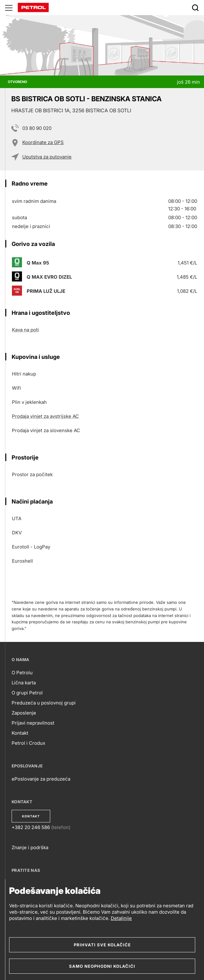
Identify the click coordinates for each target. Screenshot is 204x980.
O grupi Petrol (27, 693)
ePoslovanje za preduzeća (41, 779)
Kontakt (20, 733)
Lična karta (24, 683)
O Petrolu (22, 673)
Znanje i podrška (30, 847)
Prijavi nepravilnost (33, 723)
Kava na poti (25, 330)
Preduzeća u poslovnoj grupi (44, 703)
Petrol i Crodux (28, 743)
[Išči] (195, 8)
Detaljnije (121, 918)
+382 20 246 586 (31, 827)
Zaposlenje (24, 713)
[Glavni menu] (9, 8)
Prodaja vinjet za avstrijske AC (45, 416)
